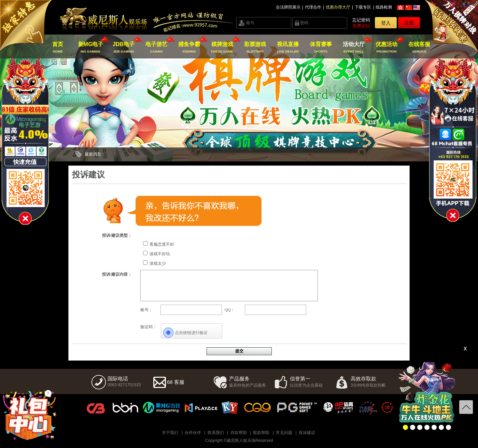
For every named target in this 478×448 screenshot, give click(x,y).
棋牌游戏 (222, 47)
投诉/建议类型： (117, 235)
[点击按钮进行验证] (192, 333)
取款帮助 (261, 433)
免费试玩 (361, 26)
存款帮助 (239, 433)
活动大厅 (354, 47)
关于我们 (170, 433)
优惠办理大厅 (338, 7)
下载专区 (363, 7)
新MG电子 (91, 47)
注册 (409, 23)
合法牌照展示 (288, 7)
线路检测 (384, 7)
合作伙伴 (193, 433)
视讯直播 (288, 47)
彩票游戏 (255, 47)
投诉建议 (307, 433)
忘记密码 (361, 20)
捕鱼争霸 (189, 47)
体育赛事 (321, 47)
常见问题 (284, 433)
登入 (386, 23)
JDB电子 (123, 47)
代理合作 (313, 7)
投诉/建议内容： (117, 274)
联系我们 (216, 433)
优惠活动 (387, 47)
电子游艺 (157, 47)
